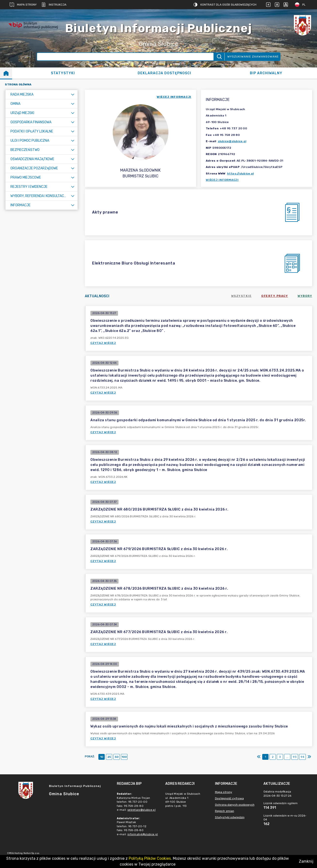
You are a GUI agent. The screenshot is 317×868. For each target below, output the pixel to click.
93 (295, 757)
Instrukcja (54, 5)
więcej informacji (174, 97)
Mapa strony (23, 5)
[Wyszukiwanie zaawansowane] (125, 57)
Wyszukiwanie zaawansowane (253, 57)
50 (117, 757)
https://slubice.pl (241, 174)
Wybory (305, 296)
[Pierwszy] (259, 757)
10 (102, 757)
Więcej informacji (222, 180)
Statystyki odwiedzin (230, 817)
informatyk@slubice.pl (143, 834)
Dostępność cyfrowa (229, 798)
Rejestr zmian (225, 811)
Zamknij (306, 861)
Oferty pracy (275, 296)
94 (302, 757)
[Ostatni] (309, 757)
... (287, 757)
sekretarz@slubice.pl (142, 810)
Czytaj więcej (103, 343)
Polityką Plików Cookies (150, 858)
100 (124, 757)
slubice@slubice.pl (232, 141)
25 (109, 757)
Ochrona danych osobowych (235, 805)
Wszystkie (242, 296)
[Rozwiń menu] (73, 95)
